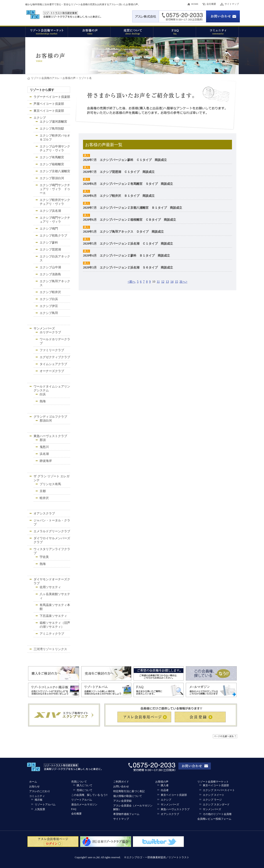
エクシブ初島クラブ (53, 236)
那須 (43, 440)
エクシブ (40, 118)
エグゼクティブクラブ (55, 357)
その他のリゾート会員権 (217, 814)
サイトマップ (232, 4)
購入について (85, 785)
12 (163, 282)
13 (167, 282)
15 (176, 282)
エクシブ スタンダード (216, 805)
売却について (85, 790)
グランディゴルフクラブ (50, 417)
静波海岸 (46, 461)
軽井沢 (44, 498)
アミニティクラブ (52, 634)
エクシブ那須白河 (52, 178)
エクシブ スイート (214, 795)
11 (158, 282)
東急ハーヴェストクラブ (50, 436)
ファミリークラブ (52, 350)
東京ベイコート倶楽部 (49, 111)
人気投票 (40, 809)
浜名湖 (44, 454)
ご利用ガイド (121, 782)
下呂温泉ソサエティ (53, 616)
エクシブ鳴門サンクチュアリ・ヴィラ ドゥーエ (55, 189)
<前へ (132, 282)
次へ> (183, 282)
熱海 (43, 401)
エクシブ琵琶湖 (50, 250)
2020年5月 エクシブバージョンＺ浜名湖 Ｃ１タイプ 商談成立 (128, 244)
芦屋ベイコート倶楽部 (49, 104)
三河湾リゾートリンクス (50, 649)
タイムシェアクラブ (53, 364)
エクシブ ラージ (212, 800)
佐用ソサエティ (50, 587)
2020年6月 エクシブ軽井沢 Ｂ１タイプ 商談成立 (119, 196)
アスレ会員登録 (122, 801)
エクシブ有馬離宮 (52, 157)
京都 (43, 491)
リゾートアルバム (45, 805)
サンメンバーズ (44, 328)
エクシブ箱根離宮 (52, 164)
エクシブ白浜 (49, 299)
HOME (195, 4)
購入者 (165, 785)
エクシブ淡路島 (50, 274)
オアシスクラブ (44, 513)
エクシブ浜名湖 (50, 211)
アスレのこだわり (40, 791)
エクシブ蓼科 (49, 243)
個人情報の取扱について (128, 796)
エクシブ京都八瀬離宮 (55, 171)
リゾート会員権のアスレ (45, 78)
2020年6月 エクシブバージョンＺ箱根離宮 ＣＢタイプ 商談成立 (129, 220)
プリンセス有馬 (50, 484)
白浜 (43, 394)
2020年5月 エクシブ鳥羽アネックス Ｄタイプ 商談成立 (123, 232)
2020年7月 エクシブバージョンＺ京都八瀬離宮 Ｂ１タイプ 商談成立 (133, 208)
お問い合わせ (121, 786)
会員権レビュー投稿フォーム (214, 819)
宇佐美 (44, 557)
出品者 (165, 790)
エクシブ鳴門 (49, 229)
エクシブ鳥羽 (49, 313)
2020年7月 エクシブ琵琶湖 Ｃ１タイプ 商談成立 (119, 172)
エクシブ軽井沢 (50, 292)
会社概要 (211, 4)
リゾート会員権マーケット (213, 782)
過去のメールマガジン (84, 805)
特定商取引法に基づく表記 (129, 791)
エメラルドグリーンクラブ (52, 531)
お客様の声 (69, 78)
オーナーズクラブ (52, 371)
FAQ (74, 809)
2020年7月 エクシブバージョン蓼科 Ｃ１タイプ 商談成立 (125, 160)
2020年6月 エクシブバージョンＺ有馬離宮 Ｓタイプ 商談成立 (128, 184)
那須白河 (46, 421)
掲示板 (39, 800)
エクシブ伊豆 (49, 306)
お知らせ (34, 786)
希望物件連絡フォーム (126, 814)
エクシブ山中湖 (50, 267)
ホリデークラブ (50, 332)
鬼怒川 (44, 447)
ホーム (33, 782)
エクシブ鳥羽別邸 (52, 129)
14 (172, 282)
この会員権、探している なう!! (89, 795)
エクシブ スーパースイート (219, 790)
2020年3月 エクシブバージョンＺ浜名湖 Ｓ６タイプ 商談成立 (128, 268)
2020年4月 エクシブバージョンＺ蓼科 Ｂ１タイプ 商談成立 (126, 256)
